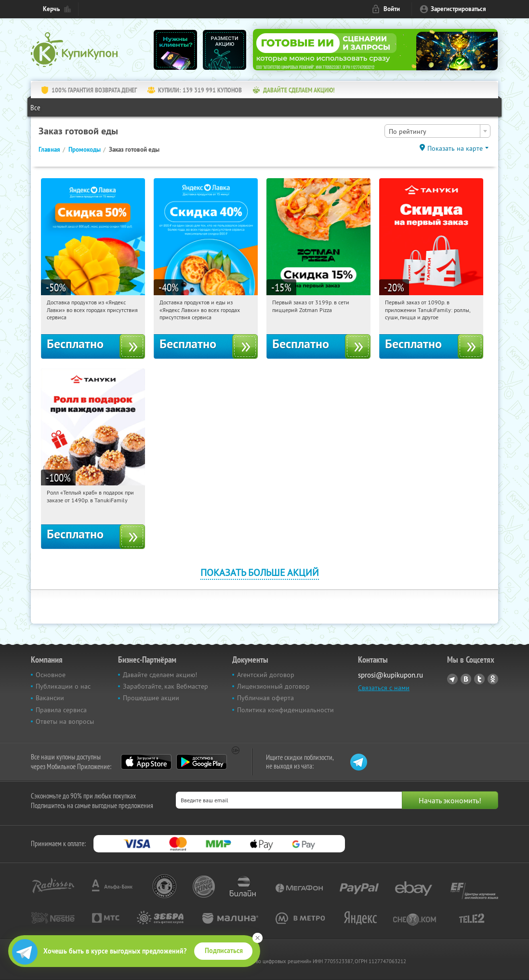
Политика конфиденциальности (285, 710)
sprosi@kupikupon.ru (390, 675)
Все (35, 107)
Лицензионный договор (273, 686)
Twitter (479, 679)
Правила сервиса (61, 710)
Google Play (202, 762)
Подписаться (224, 951)
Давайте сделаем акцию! (160, 675)
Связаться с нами (384, 688)
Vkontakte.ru (466, 679)
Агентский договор (266, 675)
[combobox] (437, 131)
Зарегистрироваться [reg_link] (458, 9)
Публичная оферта (265, 698)
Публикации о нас (63, 686)
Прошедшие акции (151, 698)
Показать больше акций (260, 572)
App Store (146, 762)
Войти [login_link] (392, 9)
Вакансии (50, 698)
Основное (51, 675)
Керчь (51, 9)
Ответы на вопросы (65, 721)
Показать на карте (455, 148)
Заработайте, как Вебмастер (165, 686)
